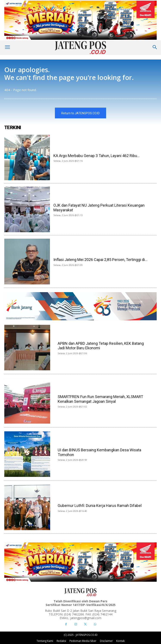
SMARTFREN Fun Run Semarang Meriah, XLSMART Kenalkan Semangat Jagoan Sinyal (100, 399)
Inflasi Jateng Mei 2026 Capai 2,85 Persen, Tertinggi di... (100, 260)
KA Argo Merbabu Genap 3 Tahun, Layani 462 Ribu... (97, 156)
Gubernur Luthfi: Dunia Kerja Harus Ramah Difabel (100, 506)
